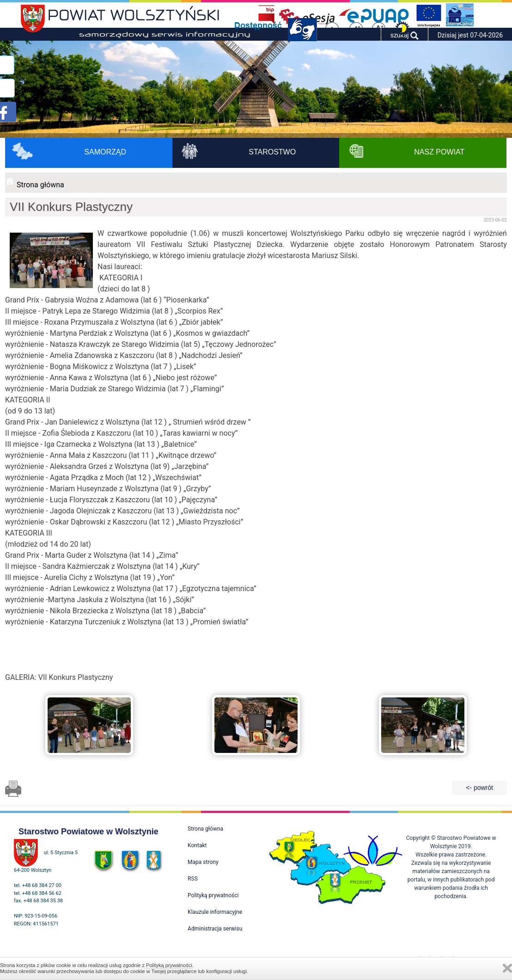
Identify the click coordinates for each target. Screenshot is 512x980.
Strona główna (40, 185)
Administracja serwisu (215, 929)
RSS (193, 879)
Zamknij (507, 968)
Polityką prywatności (169, 965)
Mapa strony (203, 862)
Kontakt (197, 845)
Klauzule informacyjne (215, 912)
